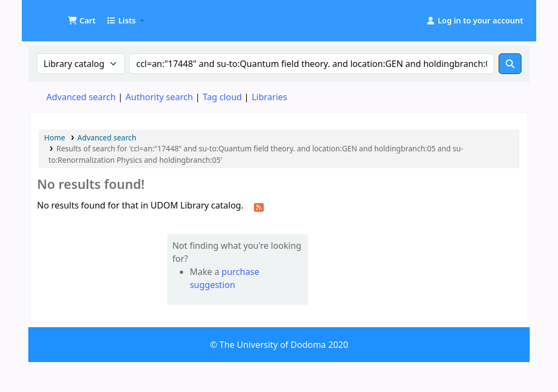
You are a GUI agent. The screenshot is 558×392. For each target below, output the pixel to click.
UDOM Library (58, 15)
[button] (81, 21)
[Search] (510, 64)
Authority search (159, 97)
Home (55, 137)
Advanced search (81, 97)
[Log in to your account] (474, 21)
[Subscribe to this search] (259, 206)
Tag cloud (222, 97)
